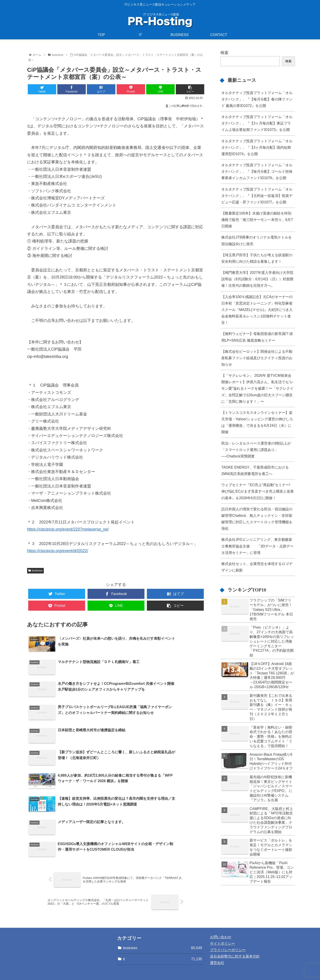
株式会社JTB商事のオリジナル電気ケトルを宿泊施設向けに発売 (257, 240)
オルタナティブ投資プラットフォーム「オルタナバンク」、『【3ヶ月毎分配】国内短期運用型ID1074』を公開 (257, 147)
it (163, 934)
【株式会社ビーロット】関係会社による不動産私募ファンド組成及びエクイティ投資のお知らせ (257, 358)
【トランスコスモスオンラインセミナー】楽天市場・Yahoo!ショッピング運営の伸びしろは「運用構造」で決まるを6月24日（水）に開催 (257, 422)
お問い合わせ (221, 912)
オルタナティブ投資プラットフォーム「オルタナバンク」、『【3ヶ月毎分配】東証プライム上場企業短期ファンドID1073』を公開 (257, 123)
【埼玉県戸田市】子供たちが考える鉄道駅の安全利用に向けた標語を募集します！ (257, 258)
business (35, 571)
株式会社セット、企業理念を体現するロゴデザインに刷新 (257, 567)
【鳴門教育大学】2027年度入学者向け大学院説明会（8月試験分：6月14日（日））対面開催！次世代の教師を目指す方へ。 (257, 279)
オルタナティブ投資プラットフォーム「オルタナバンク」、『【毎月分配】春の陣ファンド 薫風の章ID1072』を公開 (257, 99)
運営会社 (217, 938)
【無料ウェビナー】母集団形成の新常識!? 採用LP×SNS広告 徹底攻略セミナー (257, 337)
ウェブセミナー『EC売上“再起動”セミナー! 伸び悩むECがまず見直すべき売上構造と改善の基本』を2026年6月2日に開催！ (258, 491)
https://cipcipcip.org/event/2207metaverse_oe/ (68, 529)
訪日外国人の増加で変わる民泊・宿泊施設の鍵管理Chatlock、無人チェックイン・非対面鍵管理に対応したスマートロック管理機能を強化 (257, 519)
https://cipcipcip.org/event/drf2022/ (58, 551)
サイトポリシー (222, 919)
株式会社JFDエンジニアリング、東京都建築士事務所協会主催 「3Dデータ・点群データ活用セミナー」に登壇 (257, 546)
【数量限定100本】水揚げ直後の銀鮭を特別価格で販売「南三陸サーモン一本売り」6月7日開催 (257, 220)
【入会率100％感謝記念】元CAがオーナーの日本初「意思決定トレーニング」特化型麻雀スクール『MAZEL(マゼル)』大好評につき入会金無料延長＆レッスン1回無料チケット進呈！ (257, 310)
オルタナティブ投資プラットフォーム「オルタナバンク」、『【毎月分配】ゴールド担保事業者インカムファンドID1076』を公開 (257, 171)
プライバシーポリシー (228, 925)
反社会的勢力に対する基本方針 (235, 931)
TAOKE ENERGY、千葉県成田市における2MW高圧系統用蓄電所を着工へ (255, 470)
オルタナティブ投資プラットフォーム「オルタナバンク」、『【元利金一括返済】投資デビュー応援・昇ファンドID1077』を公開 (257, 196)
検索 (224, 53)
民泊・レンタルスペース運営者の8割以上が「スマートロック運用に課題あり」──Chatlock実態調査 (256, 450)
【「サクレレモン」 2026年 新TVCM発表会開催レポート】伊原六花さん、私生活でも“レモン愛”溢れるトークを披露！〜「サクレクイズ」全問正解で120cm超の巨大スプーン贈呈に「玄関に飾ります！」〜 (257, 388)
